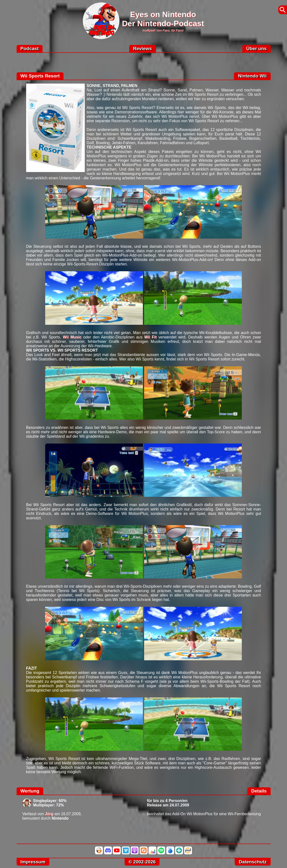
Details (259, 791)
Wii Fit (151, 337)
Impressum (33, 862)
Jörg (49, 814)
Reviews (143, 49)
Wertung (30, 791)
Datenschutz (253, 862)
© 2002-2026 (142, 862)
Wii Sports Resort (40, 76)
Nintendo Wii (252, 76)
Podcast (30, 49)
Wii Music (72, 337)
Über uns (256, 49)
